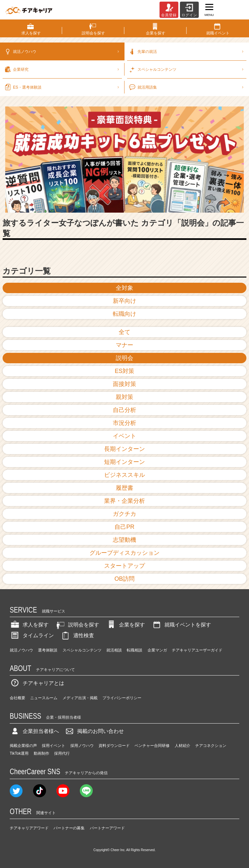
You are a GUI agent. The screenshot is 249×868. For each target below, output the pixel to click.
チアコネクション (211, 746)
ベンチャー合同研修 (152, 746)
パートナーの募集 (69, 828)
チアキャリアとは (37, 683)
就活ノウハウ (62, 49)
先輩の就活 (187, 49)
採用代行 (62, 753)
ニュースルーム (44, 698)
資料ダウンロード (114, 746)
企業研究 (62, 67)
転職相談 (135, 650)
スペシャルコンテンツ (82, 650)
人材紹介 (183, 746)
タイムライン (32, 635)
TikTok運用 (19, 753)
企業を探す (125, 625)
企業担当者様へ (34, 731)
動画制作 (41, 753)
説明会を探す (77, 625)
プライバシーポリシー (122, 698)
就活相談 (114, 650)
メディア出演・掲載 (80, 698)
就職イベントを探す (181, 625)
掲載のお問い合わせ (94, 731)
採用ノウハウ (82, 746)
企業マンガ (157, 650)
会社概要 (18, 698)
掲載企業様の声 (23, 746)
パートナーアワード (107, 828)
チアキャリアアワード (29, 828)
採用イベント (53, 746)
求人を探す (29, 625)
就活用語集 (187, 85)
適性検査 (77, 635)
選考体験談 (48, 650)
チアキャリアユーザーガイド (197, 650)
